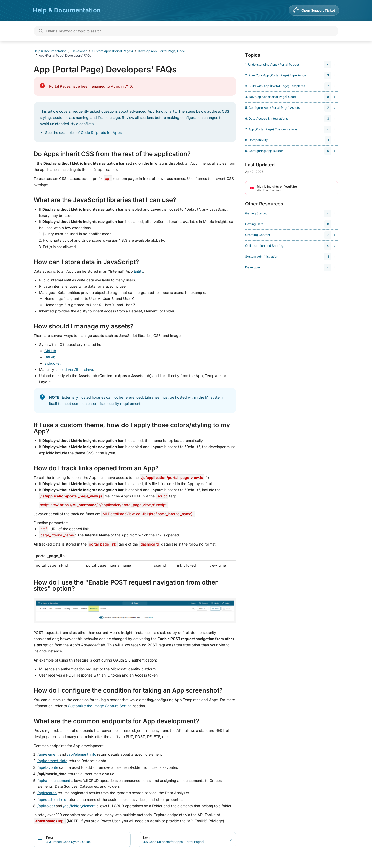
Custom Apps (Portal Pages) (112, 51)
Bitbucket (53, 363)
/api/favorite (48, 767)
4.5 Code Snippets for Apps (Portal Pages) (174, 840)
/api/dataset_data (52, 761)
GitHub (50, 351)
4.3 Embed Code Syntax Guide (68, 840)
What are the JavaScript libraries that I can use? (105, 200)
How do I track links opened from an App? (96, 468)
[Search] (186, 31)
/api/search (47, 793)
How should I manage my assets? (84, 326)
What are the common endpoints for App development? (116, 721)
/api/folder (46, 806)
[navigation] (291, 65)
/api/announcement (54, 781)
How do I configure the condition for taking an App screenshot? (128, 690)
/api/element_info (82, 754)
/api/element (48, 754)
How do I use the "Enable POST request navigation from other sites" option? (126, 586)
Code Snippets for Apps (101, 132)
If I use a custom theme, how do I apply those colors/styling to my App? (132, 428)
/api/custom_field (52, 799)
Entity (138, 271)
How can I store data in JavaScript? (86, 262)
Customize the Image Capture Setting (100, 706)
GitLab (50, 357)
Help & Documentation (67, 10)
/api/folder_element (79, 806)
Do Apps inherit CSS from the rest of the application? (112, 154)
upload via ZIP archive (74, 369)
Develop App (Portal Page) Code (161, 51)
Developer (79, 51)
